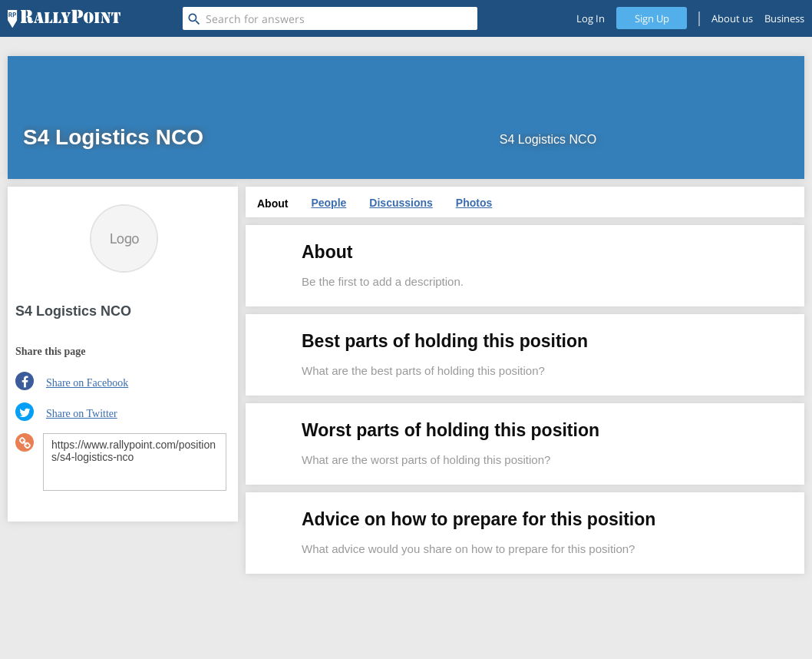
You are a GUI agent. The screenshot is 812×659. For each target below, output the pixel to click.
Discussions (401, 203)
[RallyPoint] (64, 18)
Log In (591, 18)
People (328, 203)
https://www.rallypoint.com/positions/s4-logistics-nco (135, 462)
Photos (474, 203)
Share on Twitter (82, 414)
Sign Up (652, 18)
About (272, 204)
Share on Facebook (87, 383)
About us (732, 18)
